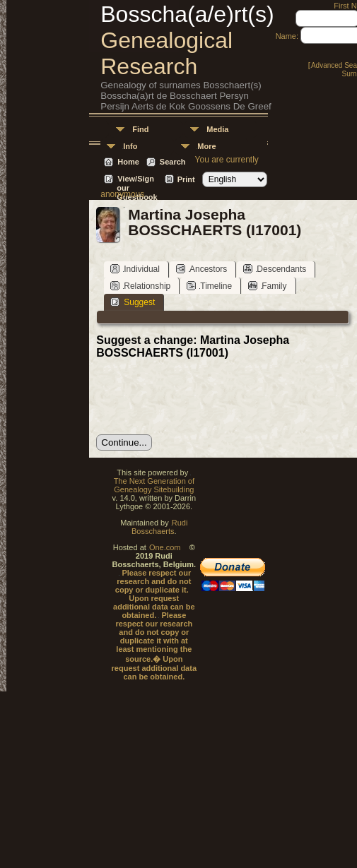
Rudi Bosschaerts (159, 527)
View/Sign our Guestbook (137, 180)
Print (186, 179)
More (206, 146)
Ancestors (201, 269)
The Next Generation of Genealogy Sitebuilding (154, 485)
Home (128, 162)
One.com (165, 547)
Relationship (140, 286)
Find (140, 129)
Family (267, 286)
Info (130, 146)
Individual (135, 269)
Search (173, 162)
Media (217, 129)
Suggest (133, 302)
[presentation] (204, 397)
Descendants (275, 269)
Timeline (209, 286)
